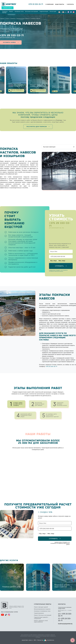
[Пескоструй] (53, 11)
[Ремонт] (11, 11)
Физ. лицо (62, 261)
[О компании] (50, 4)
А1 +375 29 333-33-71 (65, 620)
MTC (65, 12)
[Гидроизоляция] (44, 11)
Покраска (13, 19)
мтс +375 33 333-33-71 (65, 615)
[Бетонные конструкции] (32, 11)
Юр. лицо (53, 261)
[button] (1, 80)
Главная (2, 19)
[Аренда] (4, 13)
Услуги (7, 19)
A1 (61, 12)
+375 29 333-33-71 (12, 35)
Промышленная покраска (23, 19)
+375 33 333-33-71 (36, 4)
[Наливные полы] (19, 11)
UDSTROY (10, 4)
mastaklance (51, 640)
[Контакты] (70, 4)
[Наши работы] (60, 4)
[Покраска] (5, 11)
